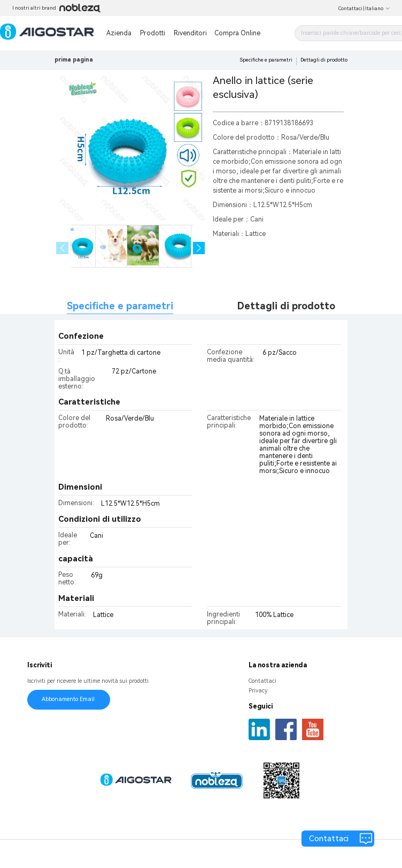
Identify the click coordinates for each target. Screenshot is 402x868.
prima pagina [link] (74, 60)
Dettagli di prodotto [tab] (286, 306)
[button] (199, 248)
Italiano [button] (378, 9)
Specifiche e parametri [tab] (120, 306)
